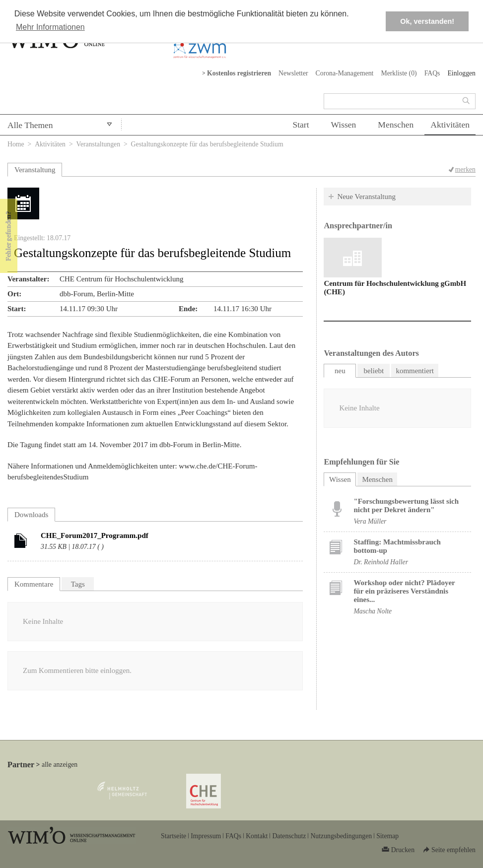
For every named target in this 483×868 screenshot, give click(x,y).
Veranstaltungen (99, 144)
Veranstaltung (35, 170)
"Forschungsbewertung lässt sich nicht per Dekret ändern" (406, 505)
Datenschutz (289, 836)
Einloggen (461, 73)
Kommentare (34, 584)
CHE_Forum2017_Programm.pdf (95, 535)
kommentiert (415, 371)
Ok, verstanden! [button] (427, 21)
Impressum (206, 836)
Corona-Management (345, 73)
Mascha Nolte (373, 611)
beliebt (374, 371)
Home (16, 144)
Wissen (344, 125)
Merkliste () (399, 73)
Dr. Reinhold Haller (381, 562)
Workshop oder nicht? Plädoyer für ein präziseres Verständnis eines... (404, 591)
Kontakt (257, 836)
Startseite (173, 836)
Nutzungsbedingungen (341, 836)
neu (340, 371)
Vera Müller (370, 521)
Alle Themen (30, 125)
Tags (78, 584)
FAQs (432, 73)
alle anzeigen (60, 765)
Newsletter (293, 73)
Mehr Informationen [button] (50, 27)
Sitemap (387, 836)
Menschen (396, 125)
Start (301, 125)
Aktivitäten (450, 125)
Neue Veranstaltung (366, 197)
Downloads (31, 515)
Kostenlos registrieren (239, 73)
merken (465, 169)
